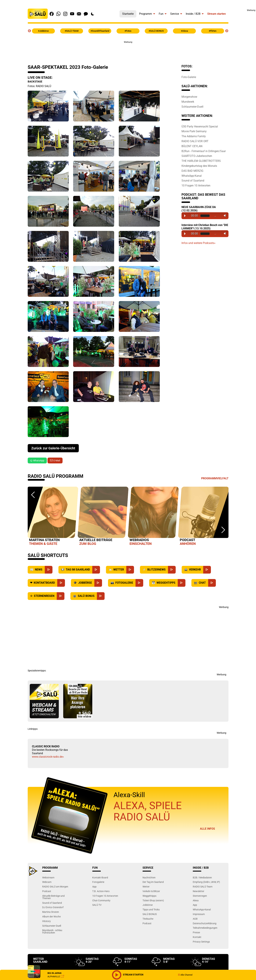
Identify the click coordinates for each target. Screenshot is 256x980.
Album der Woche (51, 916)
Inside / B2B (193, 14)
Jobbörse (148, 905)
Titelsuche (148, 919)
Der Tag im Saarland (153, 882)
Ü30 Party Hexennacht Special (200, 126)
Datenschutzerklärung (205, 923)
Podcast (47, 891)
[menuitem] (128, 13)
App (94, 887)
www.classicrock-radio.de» (48, 757)
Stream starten (217, 14)
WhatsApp (37, 460)
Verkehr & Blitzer (151, 891)
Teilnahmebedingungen (205, 928)
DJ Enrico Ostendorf (53, 907)
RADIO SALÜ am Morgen (55, 887)
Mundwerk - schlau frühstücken (52, 931)
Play (185, 216)
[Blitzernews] (172, 570)
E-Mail (57, 460)
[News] (49, 570)
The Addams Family (194, 136)
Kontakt (197, 937)
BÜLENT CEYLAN (192, 146)
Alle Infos (207, 829)
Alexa (196, 900)
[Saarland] (96, 570)
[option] (53, 517)
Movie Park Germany (194, 131)
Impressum (199, 914)
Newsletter (198, 891)
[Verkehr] (207, 570)
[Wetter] (130, 570)
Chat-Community (101, 900)
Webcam (47, 882)
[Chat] (212, 583)
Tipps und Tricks (151, 909)
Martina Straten (51, 912)
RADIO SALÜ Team (203, 887)
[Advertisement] (245, 63)
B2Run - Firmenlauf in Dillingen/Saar (204, 151)
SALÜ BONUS (150, 914)
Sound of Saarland (193, 180)
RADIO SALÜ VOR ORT (195, 141)
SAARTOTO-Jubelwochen (197, 156)
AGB (195, 919)
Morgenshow (189, 97)
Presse (196, 932)
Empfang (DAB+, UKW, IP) (206, 882)
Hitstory (46, 921)
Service (175, 14)
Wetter (146, 887)
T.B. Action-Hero (101, 891)
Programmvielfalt (215, 478)
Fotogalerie (98, 882)
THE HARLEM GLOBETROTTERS (201, 161)
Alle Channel (185, 975)
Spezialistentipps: (37, 671)
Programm (146, 14)
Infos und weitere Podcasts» (198, 243)
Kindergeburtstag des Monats (199, 166)
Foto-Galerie (189, 77)
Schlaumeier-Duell (192, 107)
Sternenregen (200, 896)
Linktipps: (33, 729)
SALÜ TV (97, 905)
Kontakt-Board (100, 877)
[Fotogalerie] (139, 583)
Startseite (128, 14)
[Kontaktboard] (61, 583)
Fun (161, 14)
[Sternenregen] (61, 596)
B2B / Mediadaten (202, 877)
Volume (224, 216)
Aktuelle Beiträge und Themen (53, 897)
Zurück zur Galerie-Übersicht (53, 448)
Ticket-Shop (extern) (153, 900)
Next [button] (227, 31)
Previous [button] (29, 31)
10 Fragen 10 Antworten (196, 185)
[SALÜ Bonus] (101, 596)
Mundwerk (188, 102)
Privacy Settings (201, 942)
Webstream (48, 877)
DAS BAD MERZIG (192, 171)
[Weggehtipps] (182, 583)
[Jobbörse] (98, 583)
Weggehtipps (149, 896)
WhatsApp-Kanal (192, 176)
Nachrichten (149, 877)
